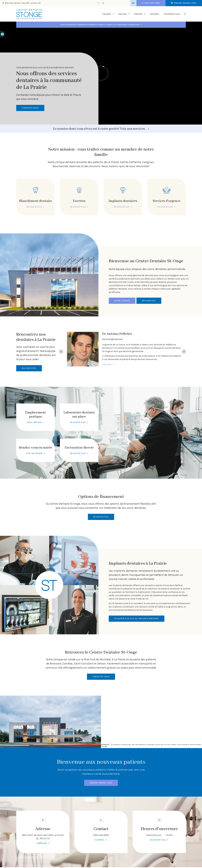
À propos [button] (107, 14)
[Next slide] (184, 352)
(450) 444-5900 (101, 835)
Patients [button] (138, 14)
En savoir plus (34, 207)
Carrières (154, 14)
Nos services (149, 301)
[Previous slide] (61, 352)
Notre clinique (122, 301)
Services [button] (123, 14)
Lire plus (107, 368)
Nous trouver (34, 422)
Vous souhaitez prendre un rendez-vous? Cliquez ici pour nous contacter (100, 25)
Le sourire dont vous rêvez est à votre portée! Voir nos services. (99, 129)
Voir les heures (34, 453)
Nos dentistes (29, 368)
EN (133, 3)
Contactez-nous (172, 14)
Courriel (100, 840)
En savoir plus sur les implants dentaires (137, 619)
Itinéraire (42, 843)
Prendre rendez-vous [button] (185, 3)
